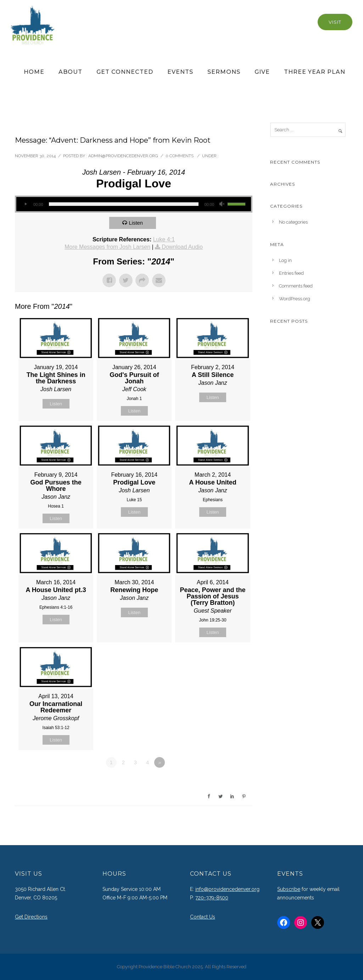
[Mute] (222, 204)
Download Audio (182, 247)
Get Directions (31, 917)
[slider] (124, 204)
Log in (285, 260)
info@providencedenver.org (227, 889)
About (70, 72)
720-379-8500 (212, 898)
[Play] (26, 204)
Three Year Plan (315, 72)
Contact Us (203, 917)
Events (180, 72)
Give (262, 72)
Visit (335, 22)
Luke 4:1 (164, 239)
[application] (134, 204)
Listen (136, 223)
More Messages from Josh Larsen (107, 247)
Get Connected (125, 72)
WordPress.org (295, 299)
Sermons (224, 72)
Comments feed (296, 286)
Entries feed (291, 273)
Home (34, 72)
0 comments (180, 156)
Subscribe (289, 889)
